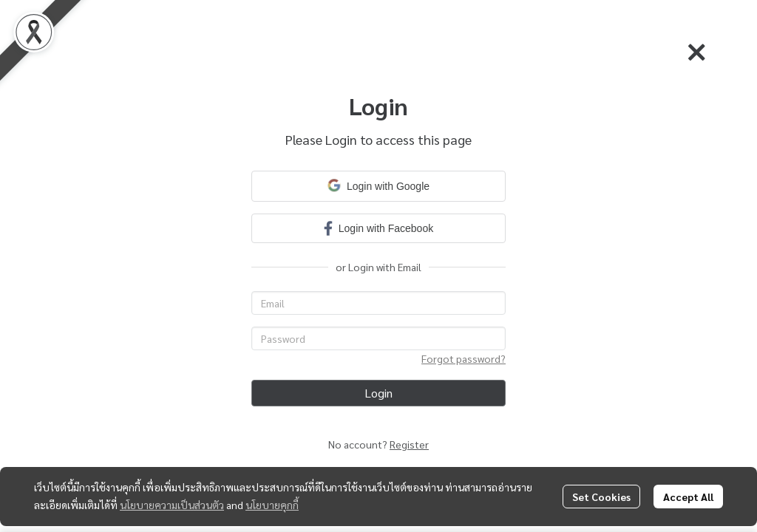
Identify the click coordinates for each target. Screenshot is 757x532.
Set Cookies (601, 497)
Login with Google (378, 185)
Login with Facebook (378, 228)
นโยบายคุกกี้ (272, 505)
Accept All (688, 497)
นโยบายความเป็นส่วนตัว (172, 505)
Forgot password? (464, 358)
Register (409, 444)
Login (378, 393)
